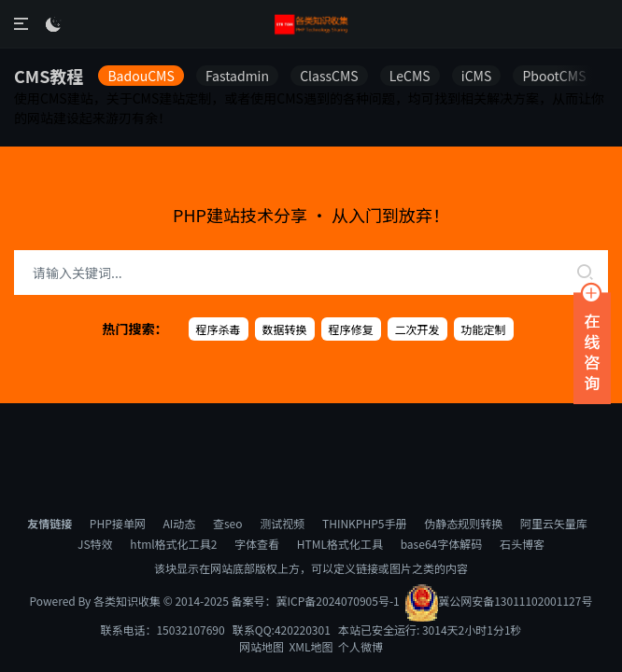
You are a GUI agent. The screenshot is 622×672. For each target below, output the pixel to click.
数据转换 (285, 329)
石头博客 (522, 544)
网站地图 (262, 646)
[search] (585, 273)
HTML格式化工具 (340, 544)
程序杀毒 (219, 329)
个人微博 (360, 646)
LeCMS (410, 76)
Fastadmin (237, 76)
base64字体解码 (442, 544)
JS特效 (95, 544)
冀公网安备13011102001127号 (498, 601)
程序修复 (351, 329)
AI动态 (179, 523)
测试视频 (282, 523)
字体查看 (257, 544)
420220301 (303, 630)
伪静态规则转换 (463, 523)
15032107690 (190, 630)
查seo (228, 523)
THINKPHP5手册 (364, 523)
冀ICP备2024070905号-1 (338, 601)
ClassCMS (329, 76)
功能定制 (484, 329)
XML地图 (311, 646)
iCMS (477, 76)
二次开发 (417, 329)
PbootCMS (554, 76)
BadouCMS (141, 76)
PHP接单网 (118, 523)
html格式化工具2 (173, 544)
